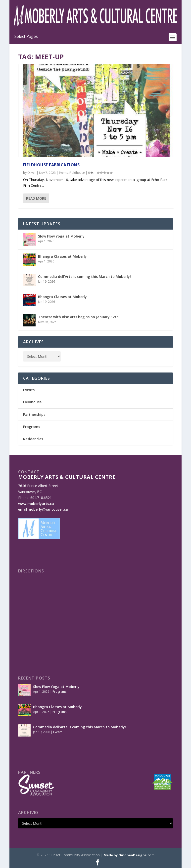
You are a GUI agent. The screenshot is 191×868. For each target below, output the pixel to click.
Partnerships (34, 414)
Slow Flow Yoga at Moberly (61, 236)
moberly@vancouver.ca (48, 509)
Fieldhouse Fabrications (51, 165)
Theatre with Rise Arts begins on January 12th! (79, 317)
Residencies (33, 439)
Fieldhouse (77, 173)
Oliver (32, 173)
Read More (36, 198)
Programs (32, 427)
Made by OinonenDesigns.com (129, 855)
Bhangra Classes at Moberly (62, 256)
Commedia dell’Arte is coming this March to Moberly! (84, 277)
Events (63, 173)
